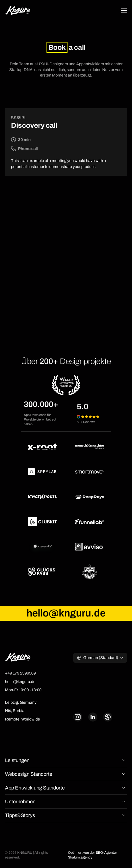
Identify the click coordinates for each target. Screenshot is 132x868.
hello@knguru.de (20, 682)
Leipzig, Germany (21, 702)
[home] (18, 11)
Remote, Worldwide (22, 719)
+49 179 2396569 (20, 673)
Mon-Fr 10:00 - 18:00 (23, 690)
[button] (124, 11)
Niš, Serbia (15, 711)
